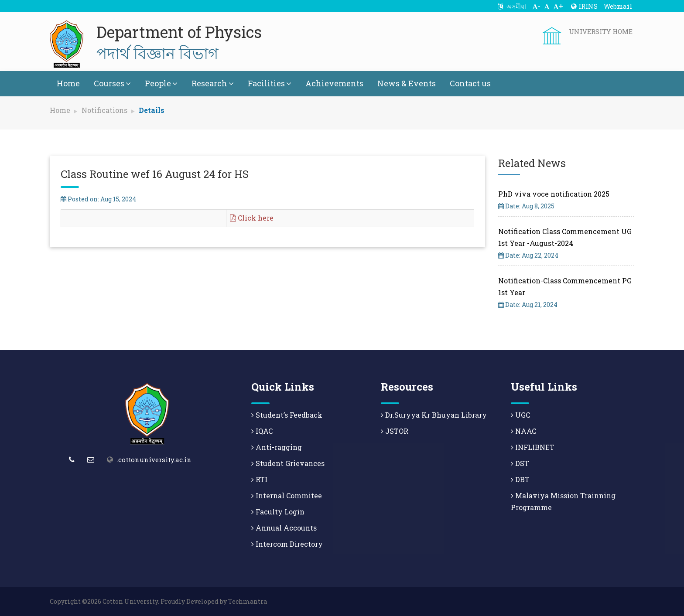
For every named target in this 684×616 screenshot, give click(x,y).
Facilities (270, 83)
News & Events (407, 83)
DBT (520, 479)
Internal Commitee (287, 495)
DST (520, 463)
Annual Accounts (284, 528)
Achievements (334, 83)
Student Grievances (288, 463)
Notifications (104, 110)
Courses (112, 83)
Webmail (618, 6)
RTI (259, 479)
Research (213, 83)
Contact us (470, 83)
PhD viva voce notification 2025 (554, 194)
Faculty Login (278, 512)
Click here (252, 218)
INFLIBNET (533, 447)
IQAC (262, 431)
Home (68, 83)
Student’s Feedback (287, 415)
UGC (520, 415)
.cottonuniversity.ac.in (154, 459)
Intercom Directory (287, 544)
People (161, 83)
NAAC (523, 431)
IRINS (584, 6)
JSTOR (395, 431)
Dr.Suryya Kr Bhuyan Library (434, 415)
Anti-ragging (277, 447)
